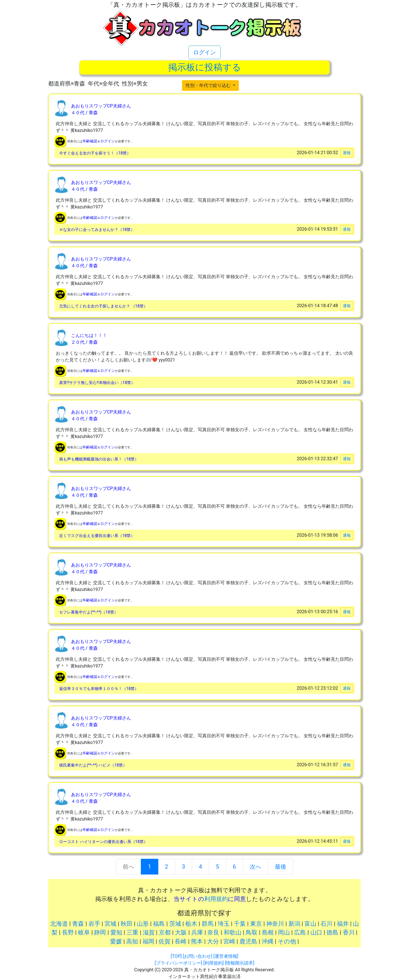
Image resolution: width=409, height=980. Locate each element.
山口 (316, 932)
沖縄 (268, 941)
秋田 (126, 924)
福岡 (148, 941)
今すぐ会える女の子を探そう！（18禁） (95, 153)
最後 (281, 867)
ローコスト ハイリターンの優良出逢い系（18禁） (103, 842)
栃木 (191, 924)
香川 (349, 932)
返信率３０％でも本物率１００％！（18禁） (99, 689)
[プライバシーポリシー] (178, 963)
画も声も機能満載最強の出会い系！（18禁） (99, 459)
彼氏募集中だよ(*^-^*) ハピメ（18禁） (93, 765)
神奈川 (275, 924)
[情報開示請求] (239, 963)
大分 (213, 941)
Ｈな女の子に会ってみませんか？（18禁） (97, 230)
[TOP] (176, 956)
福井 (343, 924)
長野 (68, 932)
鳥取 (252, 932)
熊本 (197, 941)
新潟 (294, 924)
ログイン (204, 52)
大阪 (181, 932)
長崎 (181, 941)
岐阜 (84, 932)
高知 (132, 941)
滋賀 (149, 932)
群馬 (208, 924)
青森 (78, 924)
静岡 (100, 932)
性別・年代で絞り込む (209, 85)
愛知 (116, 932)
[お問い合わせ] (197, 956)
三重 (132, 932)
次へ (255, 867)
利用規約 (216, 899)
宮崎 (229, 941)
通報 (347, 153)
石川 (326, 924)
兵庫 (197, 932)
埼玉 (224, 924)
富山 (310, 924)
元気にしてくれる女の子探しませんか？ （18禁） (103, 306)
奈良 (213, 932)
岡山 (284, 932)
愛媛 (116, 941)
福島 (159, 924)
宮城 (110, 924)
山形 (143, 924)
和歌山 (233, 932)
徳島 (332, 932)
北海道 (59, 924)
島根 (268, 932)
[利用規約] (214, 963)
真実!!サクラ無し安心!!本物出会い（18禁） (97, 383)
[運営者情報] (226, 956)
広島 (300, 932)
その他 (287, 941)
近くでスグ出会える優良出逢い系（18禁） (97, 536)
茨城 (175, 924)
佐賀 (165, 941)
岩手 (94, 924)
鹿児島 (248, 941)
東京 (256, 924)
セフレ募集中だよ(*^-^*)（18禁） (89, 612)
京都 (165, 932)
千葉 (240, 924)
